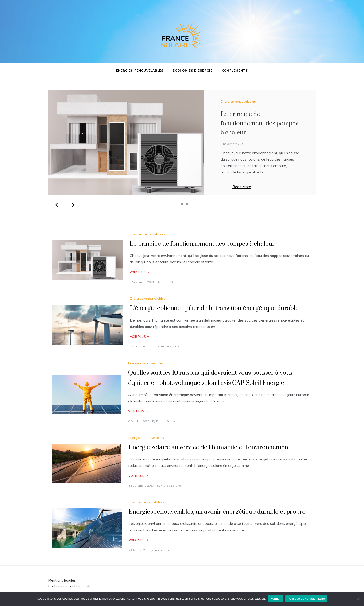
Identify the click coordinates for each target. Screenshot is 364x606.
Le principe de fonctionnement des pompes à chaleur (259, 124)
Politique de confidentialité (70, 586)
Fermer (276, 599)
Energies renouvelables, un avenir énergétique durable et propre (217, 512)
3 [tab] (187, 204)
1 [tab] (177, 204)
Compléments (235, 71)
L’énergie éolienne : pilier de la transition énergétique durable (214, 308)
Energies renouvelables (140, 71)
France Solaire (171, 282)
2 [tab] (182, 204)
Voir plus (139, 272)
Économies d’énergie (193, 71)
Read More (242, 187)
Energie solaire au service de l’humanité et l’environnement (209, 447)
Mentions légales (62, 580)
